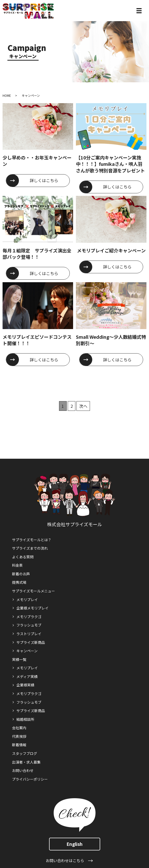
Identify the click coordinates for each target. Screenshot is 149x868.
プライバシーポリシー (30, 779)
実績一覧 (19, 659)
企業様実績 (25, 685)
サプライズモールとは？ (32, 540)
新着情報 (19, 745)
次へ (83, 406)
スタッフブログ (25, 753)
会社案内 (19, 728)
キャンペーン (27, 651)
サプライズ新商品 (31, 642)
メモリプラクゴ (29, 617)
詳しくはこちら (44, 180)
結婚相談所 (25, 719)
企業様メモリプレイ (32, 608)
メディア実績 (27, 676)
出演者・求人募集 (26, 762)
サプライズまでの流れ (30, 548)
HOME (7, 95)
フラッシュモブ (29, 625)
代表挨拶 (19, 736)
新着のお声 (21, 574)
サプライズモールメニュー (33, 591)
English (74, 844)
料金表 (17, 565)
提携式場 (19, 582)
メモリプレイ (27, 600)
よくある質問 (23, 557)
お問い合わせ (23, 770)
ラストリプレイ (29, 634)
